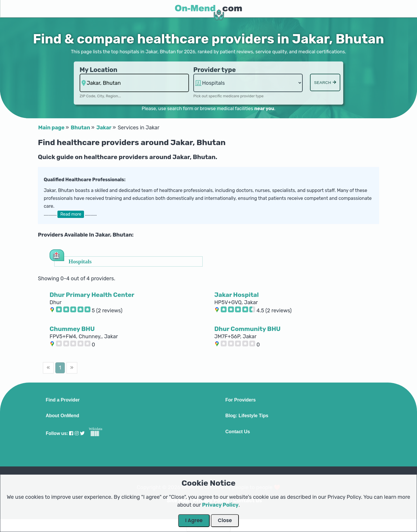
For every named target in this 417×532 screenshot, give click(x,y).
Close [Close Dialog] (225, 520)
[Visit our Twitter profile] (82, 433)
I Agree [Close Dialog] (194, 520)
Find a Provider (63, 400)
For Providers (241, 400)
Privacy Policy (220, 505)
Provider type (215, 70)
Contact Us (238, 432)
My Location (98, 70)
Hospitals (80, 261)
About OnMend (63, 416)
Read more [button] (71, 214)
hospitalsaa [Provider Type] (248, 83)
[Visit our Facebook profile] (71, 433)
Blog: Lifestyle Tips (247, 416)
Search (325, 83)
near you (264, 109)
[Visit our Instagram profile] (77, 433)
